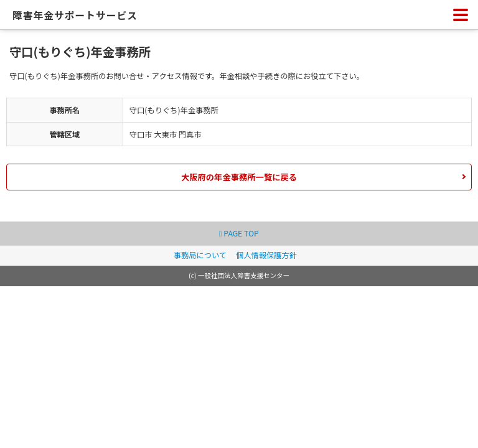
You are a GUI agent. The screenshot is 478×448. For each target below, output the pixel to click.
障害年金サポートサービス (75, 15)
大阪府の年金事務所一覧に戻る (239, 177)
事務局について (200, 255)
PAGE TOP (239, 233)
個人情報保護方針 (266, 255)
